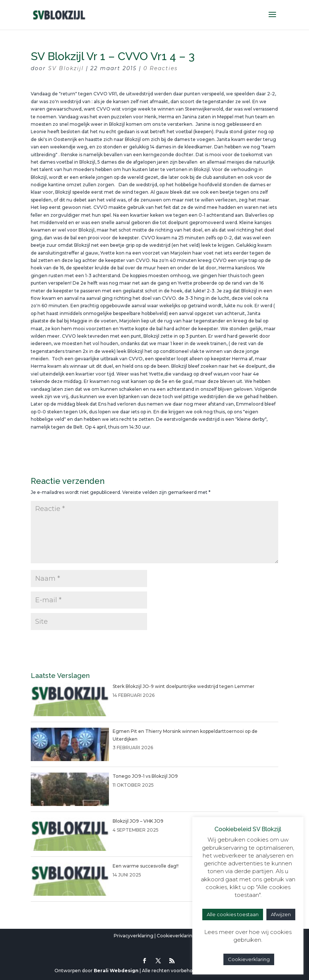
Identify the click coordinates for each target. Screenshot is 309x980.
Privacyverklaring (134, 936)
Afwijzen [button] (281, 914)
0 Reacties (161, 68)
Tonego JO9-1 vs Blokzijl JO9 (145, 776)
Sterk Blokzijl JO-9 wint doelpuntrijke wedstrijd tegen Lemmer (184, 686)
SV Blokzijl (66, 68)
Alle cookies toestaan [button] (233, 914)
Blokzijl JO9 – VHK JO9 (138, 821)
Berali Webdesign (116, 971)
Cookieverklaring (176, 936)
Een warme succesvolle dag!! (146, 866)
